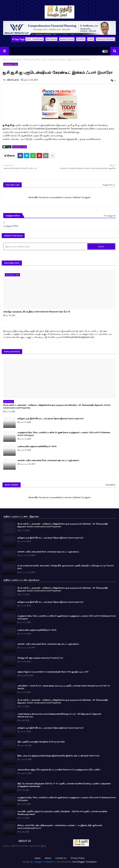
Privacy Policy (78, 858)
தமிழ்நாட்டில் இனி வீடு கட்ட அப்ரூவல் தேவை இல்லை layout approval (51, 418)
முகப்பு (6, 59)
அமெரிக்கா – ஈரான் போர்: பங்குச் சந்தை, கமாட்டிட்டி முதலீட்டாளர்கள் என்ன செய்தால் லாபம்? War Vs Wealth (64, 687)
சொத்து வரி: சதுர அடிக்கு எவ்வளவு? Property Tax (40, 658)
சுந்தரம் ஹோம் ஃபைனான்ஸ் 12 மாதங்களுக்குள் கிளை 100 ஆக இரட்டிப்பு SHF (53, 672)
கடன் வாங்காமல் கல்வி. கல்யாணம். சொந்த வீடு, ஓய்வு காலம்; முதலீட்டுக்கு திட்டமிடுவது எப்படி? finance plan (66, 567)
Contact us (61, 858)
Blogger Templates (45, 862)
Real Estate (51, 39)
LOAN (91, 39)
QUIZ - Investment (35, 39)
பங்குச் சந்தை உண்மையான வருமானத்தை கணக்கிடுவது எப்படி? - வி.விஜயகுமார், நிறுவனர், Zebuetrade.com (59, 715)
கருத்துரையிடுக (11, 226)
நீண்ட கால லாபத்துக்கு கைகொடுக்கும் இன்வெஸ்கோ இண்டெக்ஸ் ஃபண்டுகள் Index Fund (58, 756)
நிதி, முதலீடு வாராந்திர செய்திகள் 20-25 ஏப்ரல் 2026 (41, 742)
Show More (111, 485)
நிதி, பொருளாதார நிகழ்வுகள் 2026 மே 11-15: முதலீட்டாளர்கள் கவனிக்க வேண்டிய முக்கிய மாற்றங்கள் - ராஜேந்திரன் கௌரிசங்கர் (64, 785)
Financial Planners (105, 39)
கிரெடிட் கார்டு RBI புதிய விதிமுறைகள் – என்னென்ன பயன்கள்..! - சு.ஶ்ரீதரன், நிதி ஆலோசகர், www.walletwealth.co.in (60, 827)
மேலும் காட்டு (109, 185)
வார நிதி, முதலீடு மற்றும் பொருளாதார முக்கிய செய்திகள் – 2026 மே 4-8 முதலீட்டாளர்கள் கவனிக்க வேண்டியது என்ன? (62, 813)
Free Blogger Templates (84, 862)
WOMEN (81, 39)
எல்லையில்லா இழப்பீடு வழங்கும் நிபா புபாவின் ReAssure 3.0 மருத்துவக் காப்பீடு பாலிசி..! (59, 770)
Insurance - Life (19, 59)
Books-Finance (67, 39)
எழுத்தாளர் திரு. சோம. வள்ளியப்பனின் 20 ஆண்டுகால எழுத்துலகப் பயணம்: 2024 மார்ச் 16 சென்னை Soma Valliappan (64, 434)
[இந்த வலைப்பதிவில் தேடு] (46, 246)
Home (38, 858)
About (48, 858)
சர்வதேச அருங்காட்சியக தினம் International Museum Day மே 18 (37, 312)
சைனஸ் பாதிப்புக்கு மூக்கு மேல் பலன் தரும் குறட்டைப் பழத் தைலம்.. (49, 460)
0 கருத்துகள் (110, 215)
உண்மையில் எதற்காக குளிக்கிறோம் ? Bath (37, 446)
